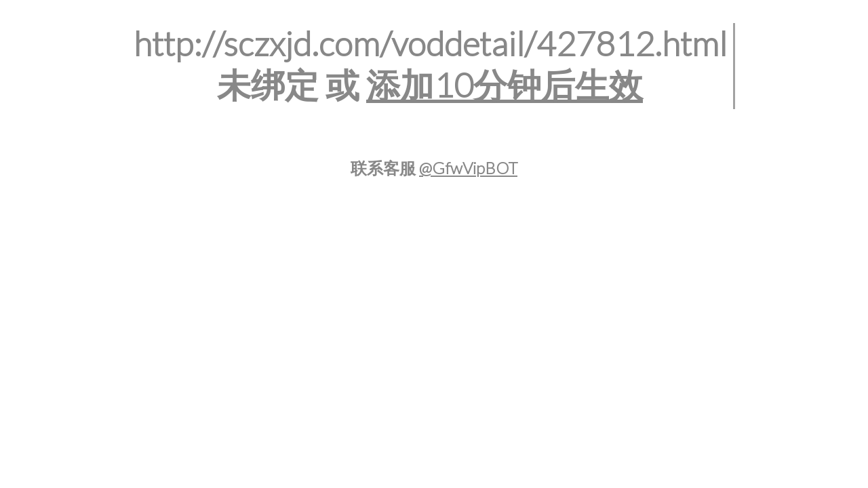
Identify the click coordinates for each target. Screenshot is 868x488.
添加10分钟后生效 (505, 85)
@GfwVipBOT (468, 168)
